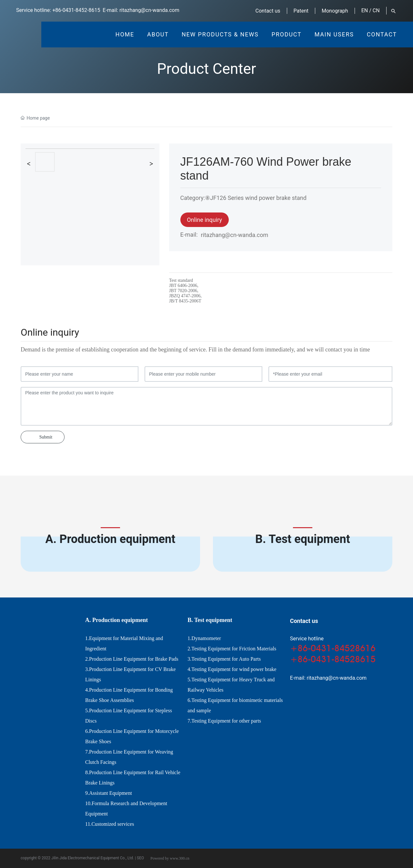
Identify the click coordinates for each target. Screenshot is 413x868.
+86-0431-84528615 (333, 659)
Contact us (268, 11)
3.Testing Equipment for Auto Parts (224, 659)
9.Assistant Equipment (109, 793)
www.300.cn (180, 858)
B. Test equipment (303, 539)
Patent (301, 11)
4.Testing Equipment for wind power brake (232, 669)
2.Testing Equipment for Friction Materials (232, 649)
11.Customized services (110, 824)
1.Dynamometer (204, 638)
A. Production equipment (111, 539)
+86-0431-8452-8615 (76, 10)
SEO (140, 858)
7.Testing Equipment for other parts (224, 721)
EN (365, 10)
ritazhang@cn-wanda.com (149, 10)
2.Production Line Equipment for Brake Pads (132, 659)
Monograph (335, 11)
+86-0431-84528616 (333, 648)
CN (376, 10)
